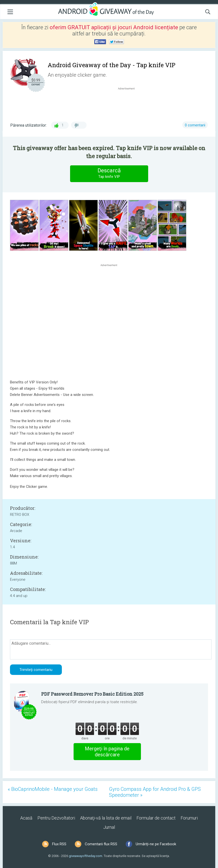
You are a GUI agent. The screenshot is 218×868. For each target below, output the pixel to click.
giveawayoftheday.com (86, 856)
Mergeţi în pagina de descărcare (107, 752)
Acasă (26, 818)
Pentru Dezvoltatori (56, 818)
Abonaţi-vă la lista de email (106, 818)
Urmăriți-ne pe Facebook (156, 844)
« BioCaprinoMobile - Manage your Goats (53, 789)
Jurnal (109, 827)
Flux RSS (59, 844)
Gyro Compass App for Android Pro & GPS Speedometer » (155, 792)
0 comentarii (195, 125)
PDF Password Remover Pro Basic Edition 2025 (92, 694)
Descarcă (109, 173)
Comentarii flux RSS (101, 844)
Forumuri (189, 818)
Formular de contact (156, 818)
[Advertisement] (129, 103)
